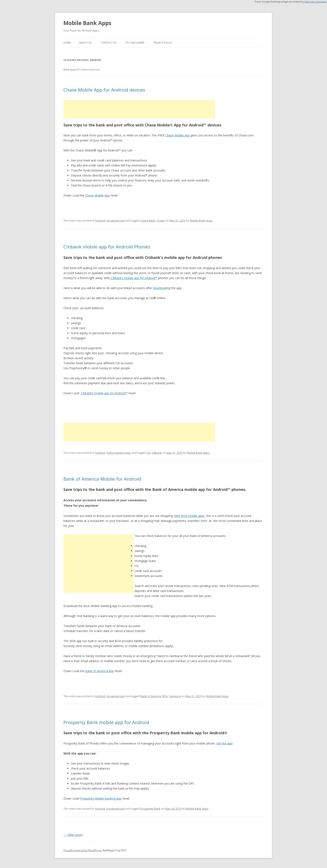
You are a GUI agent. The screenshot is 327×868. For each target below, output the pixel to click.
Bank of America (151, 696)
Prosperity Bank (150, 809)
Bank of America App (100, 671)
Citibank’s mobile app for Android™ (134, 278)
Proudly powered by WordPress (82, 850)
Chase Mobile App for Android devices (104, 90)
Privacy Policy (163, 43)
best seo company (315, 2)
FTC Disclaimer (135, 43)
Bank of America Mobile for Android (102, 479)
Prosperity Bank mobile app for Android (106, 722)
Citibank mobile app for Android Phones (107, 247)
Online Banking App (119, 453)
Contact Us (109, 43)
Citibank (157, 453)
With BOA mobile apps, (190, 516)
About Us (85, 43)
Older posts (73, 835)
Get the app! (224, 743)
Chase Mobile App (178, 135)
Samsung (175, 696)
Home (67, 43)
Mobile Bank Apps (87, 23)
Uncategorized (115, 220)
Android (100, 220)
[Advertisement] (139, 109)
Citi (148, 453)
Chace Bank (148, 220)
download (160, 288)
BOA (165, 696)
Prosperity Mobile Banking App (101, 798)
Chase (161, 220)
